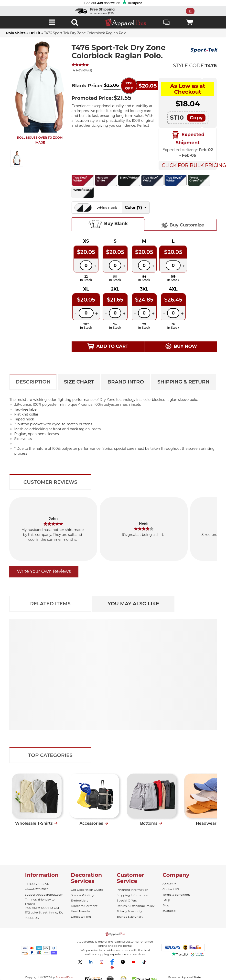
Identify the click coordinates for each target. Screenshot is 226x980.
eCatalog (169, 911)
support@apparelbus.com (44, 895)
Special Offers (127, 900)
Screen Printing (82, 895)
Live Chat (167, 23)
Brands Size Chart (130, 917)
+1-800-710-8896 (37, 884)
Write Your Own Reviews (44, 571)
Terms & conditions (176, 895)
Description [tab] (33, 382)
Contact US (171, 889)
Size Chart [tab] (79, 382)
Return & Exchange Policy (136, 906)
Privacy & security (129, 911)
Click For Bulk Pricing (189, 165)
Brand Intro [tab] (126, 382)
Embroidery (80, 900)
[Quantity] (86, 265)
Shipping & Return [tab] (183, 382)
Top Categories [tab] (50, 755)
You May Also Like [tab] (134, 604)
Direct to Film (81, 917)
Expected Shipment (188, 138)
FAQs (166, 900)
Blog (166, 905)
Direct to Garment (84, 906)
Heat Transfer (81, 911)
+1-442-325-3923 (37, 889)
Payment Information (133, 890)
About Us (169, 884)
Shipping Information (133, 895)
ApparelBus (64, 977)
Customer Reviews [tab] (50, 482)
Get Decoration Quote (87, 890)
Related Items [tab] (50, 604)
